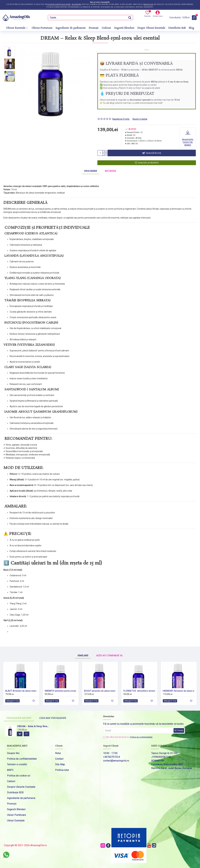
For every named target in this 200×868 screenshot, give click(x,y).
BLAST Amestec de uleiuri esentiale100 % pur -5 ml (22, 689)
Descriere (91, 170)
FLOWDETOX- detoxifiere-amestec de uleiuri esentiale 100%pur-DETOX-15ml (140, 689)
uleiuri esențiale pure (59, 4)
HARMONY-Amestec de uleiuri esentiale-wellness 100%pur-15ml (179, 689)
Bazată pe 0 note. (121, 115)
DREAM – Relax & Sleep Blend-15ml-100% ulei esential (33, 727)
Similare (83, 645)
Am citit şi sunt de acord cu (128, 737)
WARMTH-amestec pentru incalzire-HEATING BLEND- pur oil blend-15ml (61, 689)
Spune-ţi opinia (140, 115)
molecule (148, 4)
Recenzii (110, 170)
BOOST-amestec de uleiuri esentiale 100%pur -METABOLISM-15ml (101, 689)
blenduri (76, 4)
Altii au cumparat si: (109, 645)
